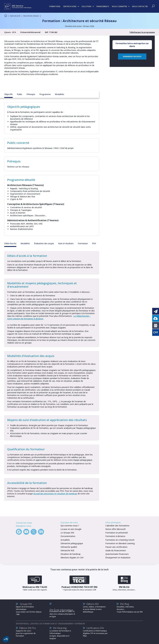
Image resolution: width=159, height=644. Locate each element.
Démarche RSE (67, 550)
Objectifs (8, 94)
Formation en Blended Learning (120, 543)
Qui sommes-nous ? (70, 526)
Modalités (60, 94)
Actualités (65, 540)
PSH (94, 243)
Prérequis (31, 94)
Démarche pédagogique (72, 543)
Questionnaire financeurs (117, 554)
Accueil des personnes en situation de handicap (55, 494)
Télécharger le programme (142, 32)
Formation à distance (115, 536)
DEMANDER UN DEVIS (132, 56)
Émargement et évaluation (118, 558)
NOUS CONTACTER (140, 6)
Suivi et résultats (66, 243)
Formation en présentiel (117, 533)
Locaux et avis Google (71, 529)
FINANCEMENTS (103, 6)
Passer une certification (116, 547)
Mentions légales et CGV (72, 558)
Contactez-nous (24, 523)
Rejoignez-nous (24, 526)
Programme (45, 94)
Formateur (83, 243)
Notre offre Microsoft (116, 529)
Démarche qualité (69, 547)
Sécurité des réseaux (31, 16)
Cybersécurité (15, 16)
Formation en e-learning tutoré (120, 540)
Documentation (68, 536)
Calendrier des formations (117, 526)
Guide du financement (116, 550)
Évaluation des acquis (44, 243)
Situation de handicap (71, 554)
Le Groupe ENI (67, 533)
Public (20, 94)
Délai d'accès (10, 243)
